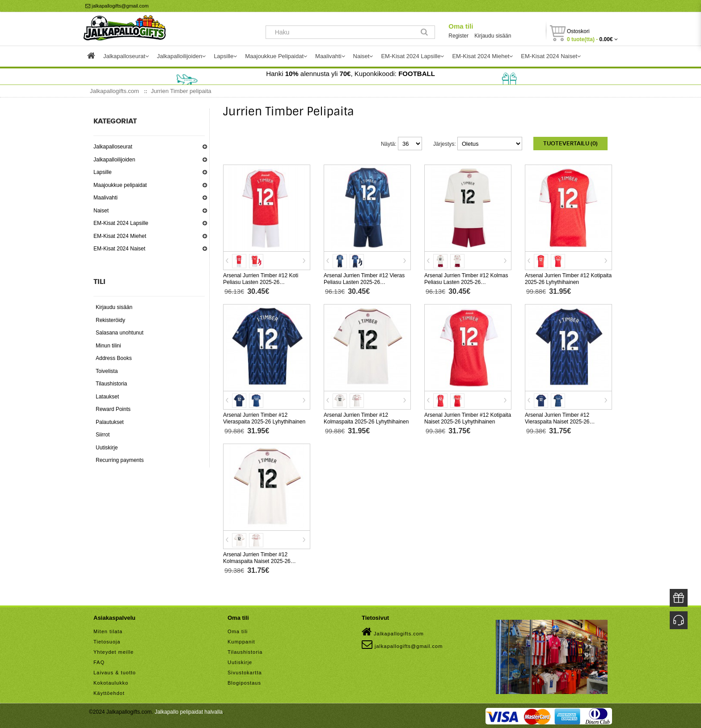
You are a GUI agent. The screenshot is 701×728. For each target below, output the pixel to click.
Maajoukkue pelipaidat (120, 185)
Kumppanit (241, 641)
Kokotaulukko (111, 682)
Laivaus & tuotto (115, 672)
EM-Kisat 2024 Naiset (119, 249)
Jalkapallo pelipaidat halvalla (189, 711)
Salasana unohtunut (120, 333)
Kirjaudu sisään (493, 36)
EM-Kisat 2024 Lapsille (121, 223)
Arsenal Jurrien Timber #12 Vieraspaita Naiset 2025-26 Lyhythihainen (557, 421)
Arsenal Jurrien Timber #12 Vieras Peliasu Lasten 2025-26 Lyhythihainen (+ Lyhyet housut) (364, 281)
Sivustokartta (245, 672)
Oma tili (461, 26)
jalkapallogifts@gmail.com (117, 6)
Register (458, 36)
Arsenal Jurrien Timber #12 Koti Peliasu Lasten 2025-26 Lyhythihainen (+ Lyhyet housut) (261, 281)
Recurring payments (120, 460)
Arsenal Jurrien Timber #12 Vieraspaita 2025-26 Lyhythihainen (264, 417)
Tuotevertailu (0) (570, 144)
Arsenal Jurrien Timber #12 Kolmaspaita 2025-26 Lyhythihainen (366, 417)
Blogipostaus (244, 682)
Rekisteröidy (110, 320)
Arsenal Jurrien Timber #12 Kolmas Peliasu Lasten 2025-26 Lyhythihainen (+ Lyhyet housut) (466, 281)
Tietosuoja (107, 641)
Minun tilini (108, 346)
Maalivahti (106, 198)
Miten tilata (108, 631)
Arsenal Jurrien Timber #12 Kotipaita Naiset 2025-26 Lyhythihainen (468, 417)
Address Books (114, 358)
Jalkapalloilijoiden (114, 160)
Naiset (101, 211)
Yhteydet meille (114, 651)
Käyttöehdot (109, 692)
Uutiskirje (107, 448)
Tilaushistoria (111, 384)
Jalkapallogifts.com (393, 631)
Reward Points (113, 409)
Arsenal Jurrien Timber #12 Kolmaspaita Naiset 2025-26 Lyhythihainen (257, 560)
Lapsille (103, 172)
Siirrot (103, 435)
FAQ (99, 661)
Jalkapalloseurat (113, 147)
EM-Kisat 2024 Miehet (120, 236)
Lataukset (107, 397)
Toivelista (107, 371)
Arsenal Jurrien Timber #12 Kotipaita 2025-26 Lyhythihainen (568, 278)
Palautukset (110, 422)
